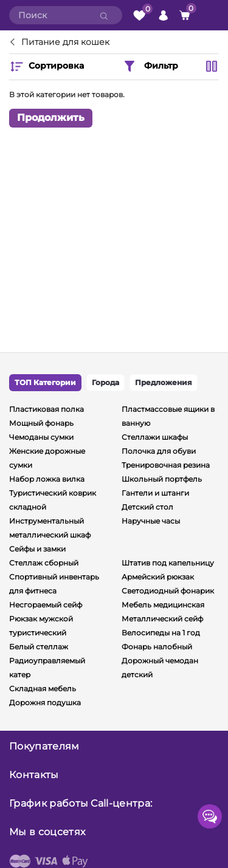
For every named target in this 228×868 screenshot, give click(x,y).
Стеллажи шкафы (155, 437)
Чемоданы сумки (41, 437)
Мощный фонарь (41, 423)
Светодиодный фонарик (168, 591)
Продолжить (51, 118)
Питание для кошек (65, 43)
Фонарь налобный (157, 647)
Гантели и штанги (155, 493)
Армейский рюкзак (158, 577)
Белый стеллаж (39, 647)
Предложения (164, 382)
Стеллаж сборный (44, 563)
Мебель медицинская (163, 605)
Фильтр (150, 66)
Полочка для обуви (159, 451)
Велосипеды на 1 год (161, 633)
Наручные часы (151, 521)
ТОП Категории (45, 382)
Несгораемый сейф (46, 605)
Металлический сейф (162, 619)
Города (105, 382)
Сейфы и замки (37, 549)
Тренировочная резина (166, 465)
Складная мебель (43, 689)
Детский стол (147, 507)
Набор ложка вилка (47, 479)
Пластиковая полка (47, 409)
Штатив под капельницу (168, 563)
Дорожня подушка (45, 702)
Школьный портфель (162, 479)
